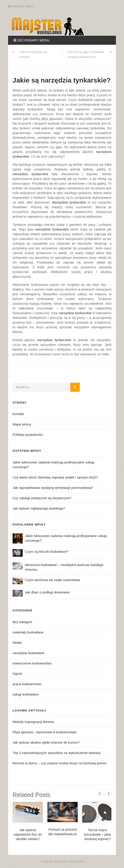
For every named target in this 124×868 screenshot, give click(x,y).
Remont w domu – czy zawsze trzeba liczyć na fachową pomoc (60, 763)
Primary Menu (21, 6)
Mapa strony (22, 424)
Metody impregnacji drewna (33, 722)
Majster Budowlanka (72, 861)
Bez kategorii (22, 622)
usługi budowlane (26, 694)
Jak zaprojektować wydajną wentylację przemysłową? (53, 488)
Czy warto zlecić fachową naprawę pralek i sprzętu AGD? (55, 477)
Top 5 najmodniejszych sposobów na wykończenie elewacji (57, 753)
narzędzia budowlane (29, 653)
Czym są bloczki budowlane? (47, 551)
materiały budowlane (28, 632)
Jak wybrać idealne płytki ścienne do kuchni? (46, 742)
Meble (17, 643)
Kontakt (18, 414)
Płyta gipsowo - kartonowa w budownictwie (44, 732)
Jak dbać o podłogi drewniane (47, 592)
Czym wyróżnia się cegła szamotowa (52, 580)
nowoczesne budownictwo (32, 663)
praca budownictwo (27, 684)
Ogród (17, 674)
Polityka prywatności (28, 435)
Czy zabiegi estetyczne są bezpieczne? (42, 498)
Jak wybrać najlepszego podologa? (39, 508)
